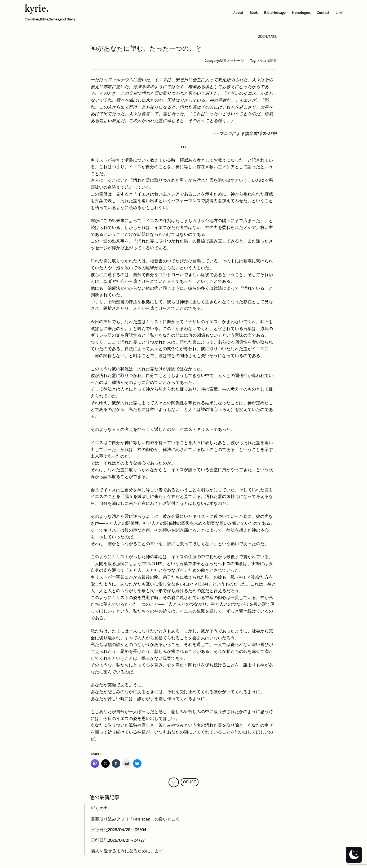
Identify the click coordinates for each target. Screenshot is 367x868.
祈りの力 (99, 808)
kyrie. (37, 9)
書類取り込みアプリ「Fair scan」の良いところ (135, 819)
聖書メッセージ (232, 61)
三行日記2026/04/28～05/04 (119, 830)
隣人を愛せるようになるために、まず (127, 851)
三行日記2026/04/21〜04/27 (118, 840)
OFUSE (190, 782)
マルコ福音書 (266, 61)
